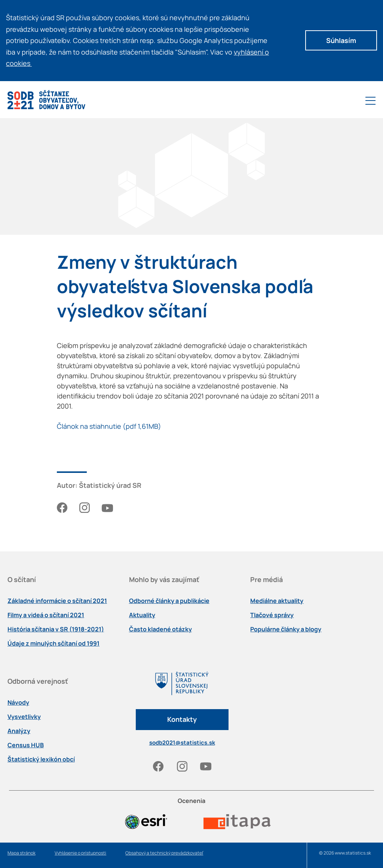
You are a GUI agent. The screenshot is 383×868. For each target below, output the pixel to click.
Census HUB (26, 745)
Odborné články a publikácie (169, 601)
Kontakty (182, 719)
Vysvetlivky (24, 717)
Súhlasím (341, 40)
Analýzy (19, 731)
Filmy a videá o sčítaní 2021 (46, 615)
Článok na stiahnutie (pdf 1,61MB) (109, 426)
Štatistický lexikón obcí (41, 759)
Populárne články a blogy (286, 629)
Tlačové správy (272, 615)
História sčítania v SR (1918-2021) (56, 629)
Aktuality (142, 615)
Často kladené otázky (160, 629)
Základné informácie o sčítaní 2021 (57, 601)
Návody (18, 702)
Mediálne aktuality (277, 601)
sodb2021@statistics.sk (182, 743)
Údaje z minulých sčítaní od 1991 (53, 643)
